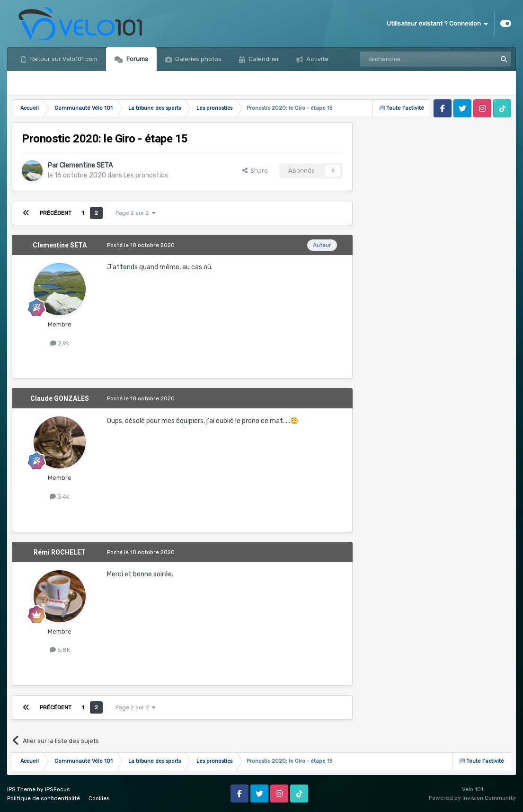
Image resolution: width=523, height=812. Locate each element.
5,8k (60, 650)
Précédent (56, 213)
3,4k (60, 497)
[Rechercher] (408, 59)
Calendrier (263, 59)
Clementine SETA (86, 165)
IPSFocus (58, 789)
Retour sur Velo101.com (63, 59)
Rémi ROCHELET (60, 552)
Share (255, 171)
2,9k (60, 343)
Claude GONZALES (60, 398)
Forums (137, 59)
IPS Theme (21, 789)
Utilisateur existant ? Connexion (437, 24)
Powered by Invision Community (472, 798)
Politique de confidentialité (44, 798)
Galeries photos (198, 59)
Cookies (99, 798)
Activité (317, 59)
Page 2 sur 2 (136, 213)
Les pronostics (146, 175)
